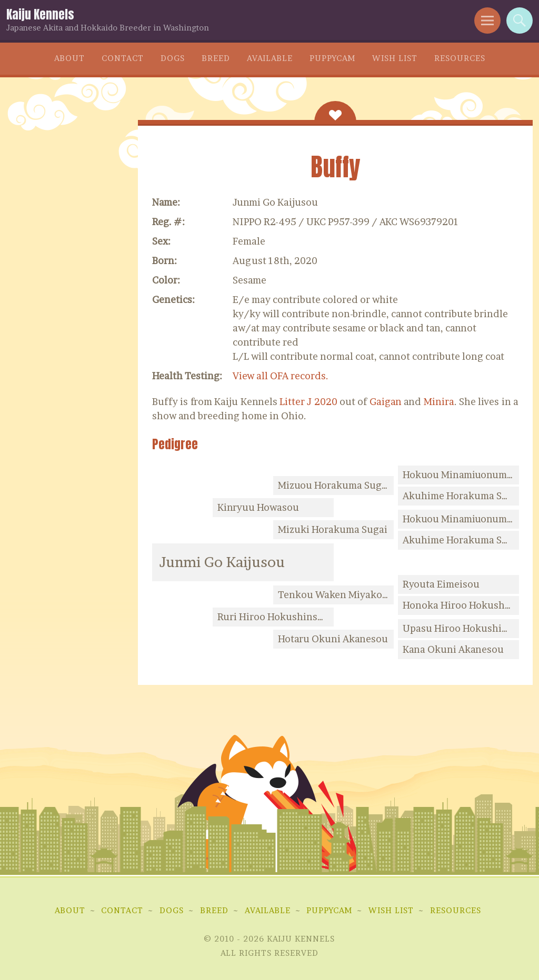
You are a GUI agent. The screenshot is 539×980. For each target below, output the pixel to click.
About (69, 58)
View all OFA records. (281, 376)
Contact (123, 58)
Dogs (173, 58)
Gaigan (386, 402)
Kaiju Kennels (40, 14)
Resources (460, 58)
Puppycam (332, 58)
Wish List (395, 58)
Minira (439, 402)
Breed (216, 58)
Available (270, 58)
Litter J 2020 (308, 402)
